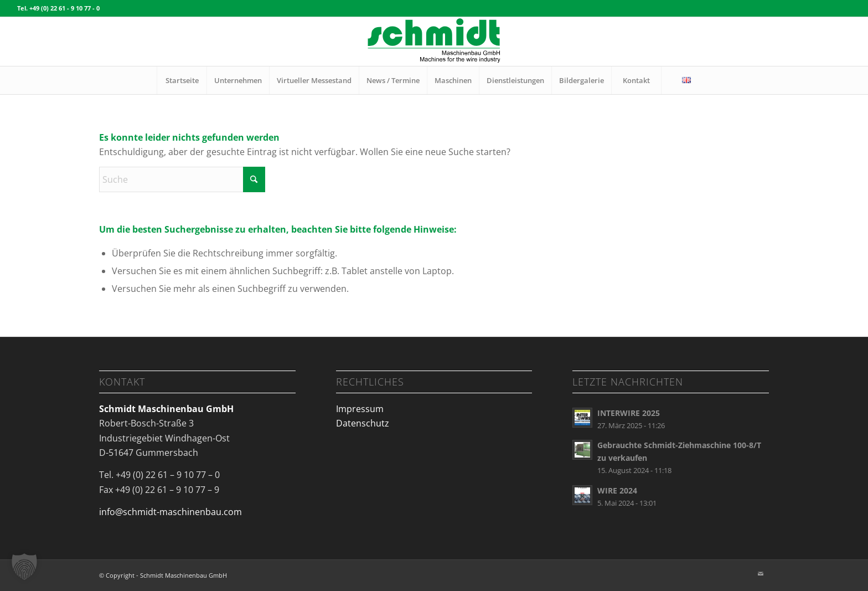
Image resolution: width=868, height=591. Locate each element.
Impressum (360, 409)
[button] (24, 567)
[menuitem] (182, 80)
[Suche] (182, 179)
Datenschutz (363, 423)
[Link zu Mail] (761, 574)
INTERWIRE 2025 (629, 413)
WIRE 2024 (617, 490)
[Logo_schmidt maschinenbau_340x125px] (434, 42)
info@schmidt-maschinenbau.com (170, 512)
